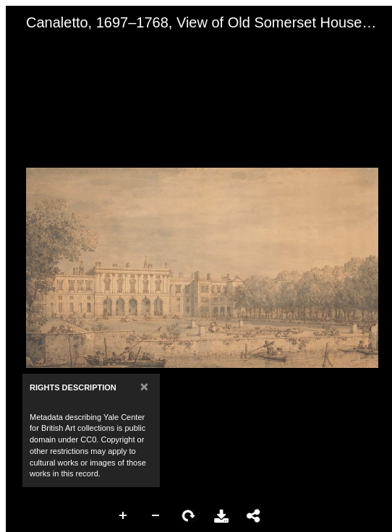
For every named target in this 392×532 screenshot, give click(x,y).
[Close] (144, 386)
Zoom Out (156, 516)
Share (254, 516)
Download (221, 516)
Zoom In (124, 516)
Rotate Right (189, 516)
